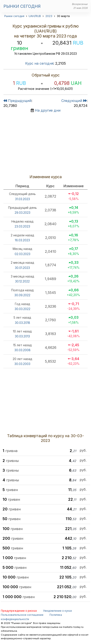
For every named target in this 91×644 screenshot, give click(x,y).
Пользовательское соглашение (22, 615)
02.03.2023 (22, 254)
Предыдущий (17, 101)
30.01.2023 (22, 268)
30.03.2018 (22, 323)
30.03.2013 (22, 336)
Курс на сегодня (39, 63)
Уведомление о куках (58, 611)
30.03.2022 (22, 309)
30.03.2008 (22, 350)
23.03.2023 (22, 226)
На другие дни (48, 110)
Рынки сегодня (22, 6)
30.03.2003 (22, 364)
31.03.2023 (22, 199)
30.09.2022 (22, 295)
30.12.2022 (22, 281)
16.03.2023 (22, 240)
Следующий (74, 101)
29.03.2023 (22, 213)
